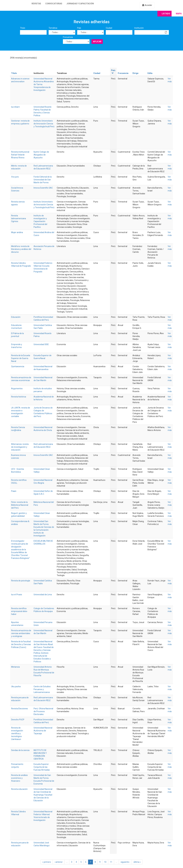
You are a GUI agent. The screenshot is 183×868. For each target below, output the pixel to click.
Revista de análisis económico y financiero (19, 778)
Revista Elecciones (20, 709)
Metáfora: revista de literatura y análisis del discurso (21, 249)
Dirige (135, 73)
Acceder (147, 5)
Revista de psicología (21, 581)
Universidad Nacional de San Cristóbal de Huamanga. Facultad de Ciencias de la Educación (43, 795)
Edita (150, 73)
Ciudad (109, 28)
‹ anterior (59, 862)
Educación (16, 317)
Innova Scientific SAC (43, 188)
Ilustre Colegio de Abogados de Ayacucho (41, 155)
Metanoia (15, 667)
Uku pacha (16, 686)
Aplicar (97, 42)
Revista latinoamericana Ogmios (19, 218)
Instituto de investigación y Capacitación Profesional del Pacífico (40, 221)
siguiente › (125, 862)
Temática (53, 28)
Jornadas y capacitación (80, 4)
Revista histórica (19, 397)
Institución (139, 28)
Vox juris (15, 177)
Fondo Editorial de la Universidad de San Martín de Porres (43, 180)
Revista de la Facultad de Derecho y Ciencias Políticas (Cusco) (21, 644)
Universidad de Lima (43, 595)
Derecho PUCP (18, 720)
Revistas (36, 4)
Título (23, 28)
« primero (47, 862)
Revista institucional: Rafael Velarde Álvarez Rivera (20, 155)
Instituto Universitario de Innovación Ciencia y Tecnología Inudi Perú (44, 124)
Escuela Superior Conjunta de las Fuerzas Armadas (42, 767)
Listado (166, 14)
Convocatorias (54, 4)
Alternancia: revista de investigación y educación (20, 447)
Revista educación (19, 789)
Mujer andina (17, 232)
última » (137, 862)
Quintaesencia (18, 366)
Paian (14, 491)
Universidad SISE (41, 344)
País (79, 28)
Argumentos (17, 389)
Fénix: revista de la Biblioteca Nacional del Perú (20, 505)
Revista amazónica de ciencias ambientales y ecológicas (21, 633)
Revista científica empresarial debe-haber (19, 611)
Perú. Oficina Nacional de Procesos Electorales (43, 711)
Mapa (179, 14)
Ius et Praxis (17, 595)
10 (105, 862)
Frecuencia (68, 37)
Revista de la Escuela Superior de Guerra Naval (21, 358)
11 (111, 862)
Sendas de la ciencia (20, 750)
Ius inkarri (15, 107)
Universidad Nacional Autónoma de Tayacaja (43, 731)
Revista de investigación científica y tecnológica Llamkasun (17, 733)
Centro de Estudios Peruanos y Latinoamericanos (42, 689)
